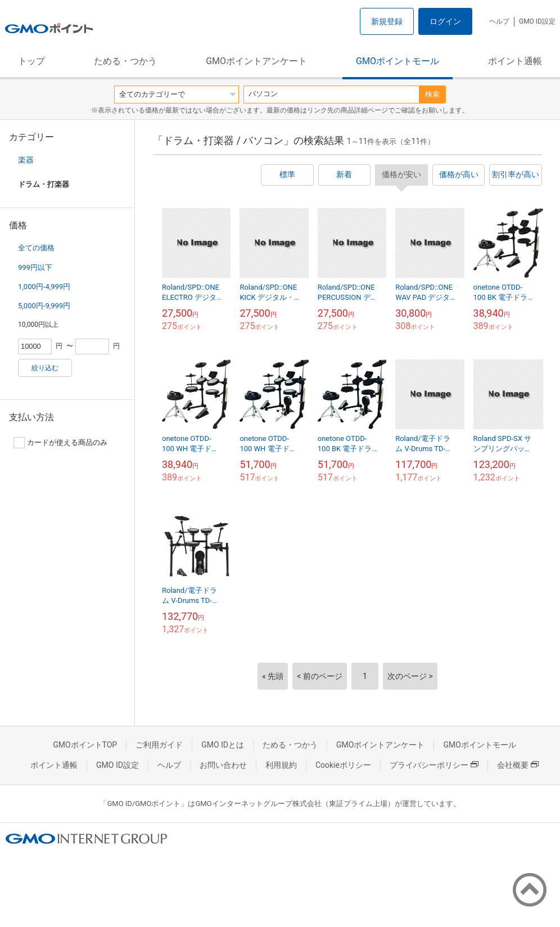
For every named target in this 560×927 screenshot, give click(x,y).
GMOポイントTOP (85, 745)
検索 (432, 94)
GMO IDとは (223, 745)
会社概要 (518, 765)
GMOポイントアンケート (256, 61)
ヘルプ (499, 21)
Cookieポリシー (343, 765)
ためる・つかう (125, 61)
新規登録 (387, 21)
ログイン (445, 21)
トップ (31, 61)
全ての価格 (36, 248)
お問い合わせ (223, 765)
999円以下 (35, 267)
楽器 (26, 160)
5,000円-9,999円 (44, 306)
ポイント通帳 (515, 61)
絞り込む (45, 368)
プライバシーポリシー (434, 765)
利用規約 (281, 765)
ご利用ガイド (159, 745)
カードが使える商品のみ (60, 443)
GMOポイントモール (398, 61)
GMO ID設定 (537, 21)
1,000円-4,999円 (44, 287)
